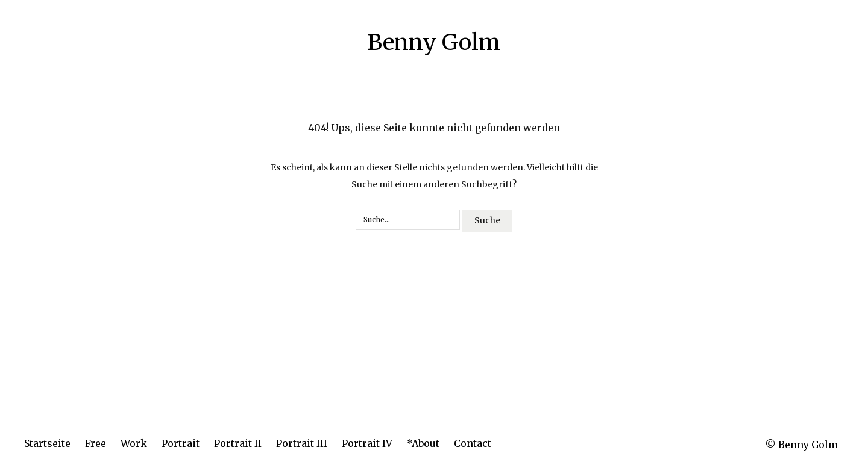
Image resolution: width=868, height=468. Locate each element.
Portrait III (302, 443)
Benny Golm (434, 42)
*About (423, 443)
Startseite (47, 443)
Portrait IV (367, 443)
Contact (473, 443)
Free (96, 443)
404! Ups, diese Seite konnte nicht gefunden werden (434, 128)
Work (134, 443)
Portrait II (238, 443)
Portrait (181, 443)
